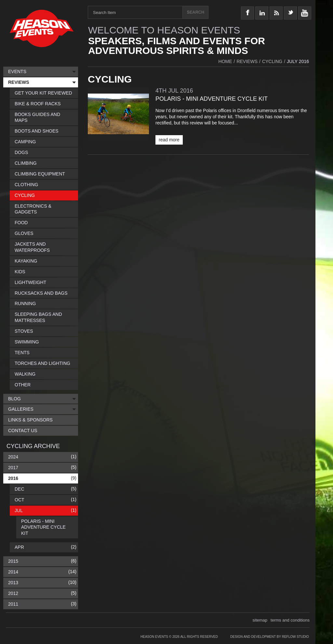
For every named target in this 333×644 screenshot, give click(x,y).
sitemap (260, 620)
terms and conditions (290, 620)
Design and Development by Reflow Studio (270, 637)
